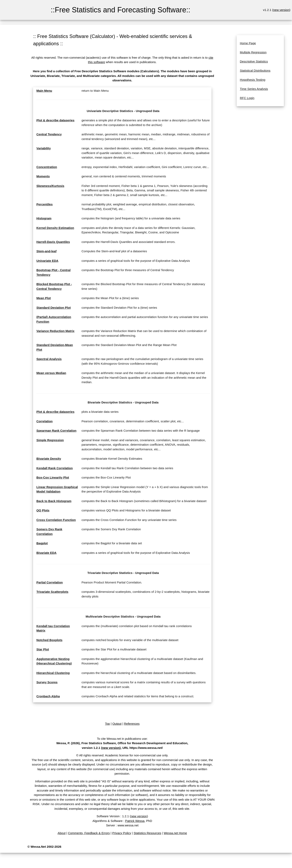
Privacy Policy (122, 833)
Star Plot (43, 649)
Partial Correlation (49, 582)
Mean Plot (43, 298)
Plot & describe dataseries (55, 120)
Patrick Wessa (135, 821)
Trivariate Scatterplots (52, 592)
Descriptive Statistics (254, 61)
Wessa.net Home (175, 833)
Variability (43, 148)
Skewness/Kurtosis (50, 186)
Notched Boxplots (49, 640)
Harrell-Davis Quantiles (53, 242)
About (62, 833)
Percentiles (44, 204)
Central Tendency (49, 134)
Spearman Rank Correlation (56, 431)
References (132, 724)
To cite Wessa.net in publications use (122, 739)
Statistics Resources (147, 833)
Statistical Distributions (255, 71)
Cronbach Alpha (48, 696)
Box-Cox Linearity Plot (53, 477)
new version (281, 10)
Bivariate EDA (46, 553)
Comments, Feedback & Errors (89, 833)
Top (107, 724)
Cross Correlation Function (56, 520)
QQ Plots (43, 510)
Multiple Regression (253, 52)
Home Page (248, 43)
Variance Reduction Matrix (55, 331)
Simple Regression (50, 440)
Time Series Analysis (254, 89)
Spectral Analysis (49, 359)
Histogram (44, 218)
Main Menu (44, 91)
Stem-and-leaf (46, 251)
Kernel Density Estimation (55, 228)
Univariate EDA (47, 261)
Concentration (47, 167)
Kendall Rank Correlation (54, 468)
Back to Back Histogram (54, 501)
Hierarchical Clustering (53, 673)
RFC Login (247, 98)
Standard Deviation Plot (53, 308)
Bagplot (42, 543)
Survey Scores (47, 682)
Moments (43, 176)
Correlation (44, 421)
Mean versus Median (51, 373)
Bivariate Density (49, 459)
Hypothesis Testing (253, 80)
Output (117, 724)
